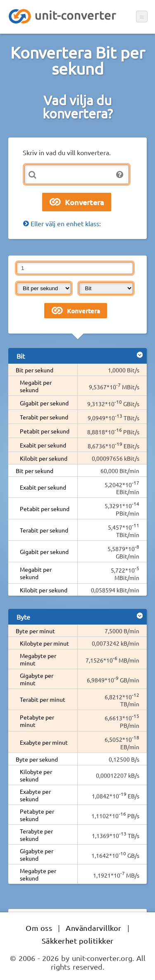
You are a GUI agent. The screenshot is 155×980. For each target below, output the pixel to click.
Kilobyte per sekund (36, 775)
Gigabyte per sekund (37, 855)
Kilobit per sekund (44, 458)
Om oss (39, 928)
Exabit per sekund (43, 445)
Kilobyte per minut (44, 643)
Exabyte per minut (44, 742)
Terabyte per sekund (36, 835)
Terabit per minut (43, 699)
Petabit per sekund (45, 431)
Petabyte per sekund (37, 815)
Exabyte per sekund (35, 795)
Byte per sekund (37, 759)
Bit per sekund (35, 370)
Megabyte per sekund (38, 874)
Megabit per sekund (36, 386)
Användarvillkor (94, 928)
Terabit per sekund (44, 417)
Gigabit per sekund (44, 403)
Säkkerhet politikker (78, 941)
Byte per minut (35, 631)
